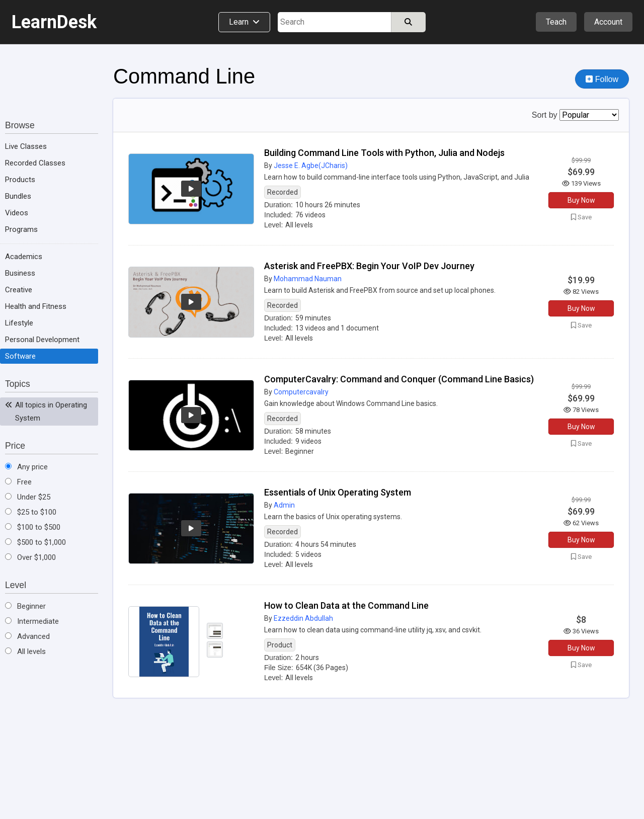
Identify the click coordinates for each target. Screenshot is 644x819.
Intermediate (32, 621)
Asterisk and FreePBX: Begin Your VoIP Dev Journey (369, 266)
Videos (17, 213)
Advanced (27, 636)
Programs (21, 229)
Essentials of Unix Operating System (338, 492)
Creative (19, 290)
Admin (284, 505)
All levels (25, 651)
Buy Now (581, 200)
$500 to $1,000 (35, 542)
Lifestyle (19, 323)
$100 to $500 (33, 527)
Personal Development (42, 340)
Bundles (18, 196)
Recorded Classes (35, 163)
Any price (26, 467)
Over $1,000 (30, 557)
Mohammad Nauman (308, 279)
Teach (556, 22)
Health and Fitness (36, 306)
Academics (24, 257)
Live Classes (26, 146)
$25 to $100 (31, 512)
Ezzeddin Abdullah (303, 618)
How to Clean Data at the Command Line (346, 605)
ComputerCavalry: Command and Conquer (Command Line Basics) (399, 379)
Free (18, 482)
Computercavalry (301, 392)
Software (20, 356)
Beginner (25, 606)
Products (20, 180)
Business (20, 273)
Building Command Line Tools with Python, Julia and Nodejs (384, 153)
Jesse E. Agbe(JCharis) (311, 166)
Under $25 (28, 497)
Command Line (184, 76)
